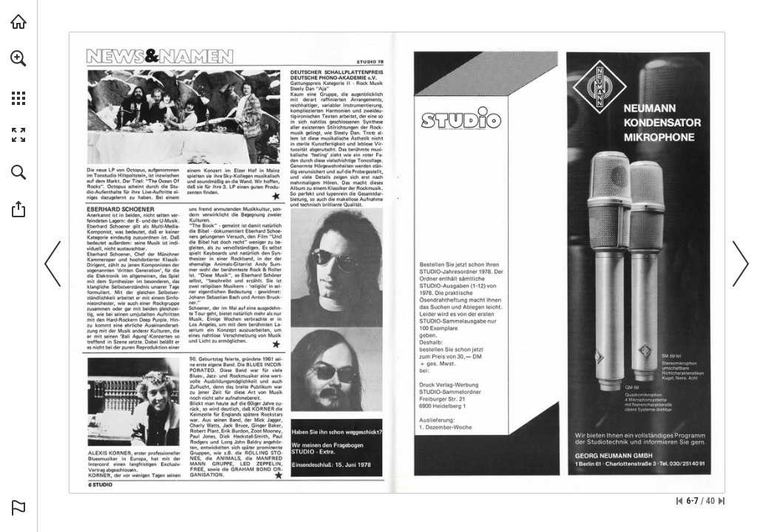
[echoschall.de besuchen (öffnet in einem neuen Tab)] (18, 21)
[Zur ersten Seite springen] (679, 501)
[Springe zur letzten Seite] (722, 501)
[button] (18, 58)
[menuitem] (18, 78)
